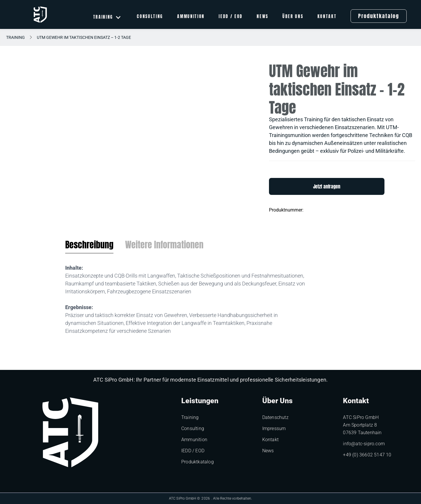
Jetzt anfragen (327, 186)
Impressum (274, 428)
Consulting (150, 17)
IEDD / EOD (231, 17)
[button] (107, 17)
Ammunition (191, 17)
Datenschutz (275, 417)
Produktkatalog (379, 16)
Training (15, 37)
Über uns (293, 17)
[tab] (89, 246)
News (263, 17)
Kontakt (327, 17)
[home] (40, 15)
